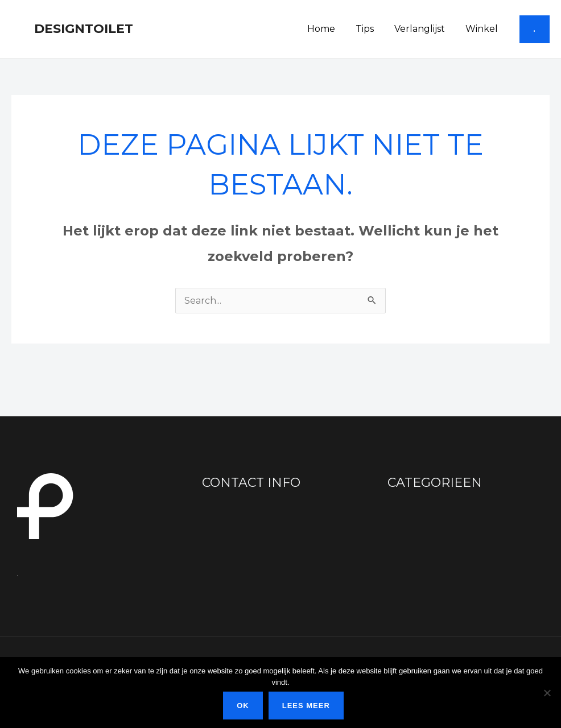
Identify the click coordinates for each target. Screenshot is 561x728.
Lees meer (306, 706)
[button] (535, 29)
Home (329, 29)
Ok (243, 706)
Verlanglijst (423, 29)
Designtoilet (84, 29)
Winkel (483, 29)
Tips (370, 29)
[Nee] (547, 693)
